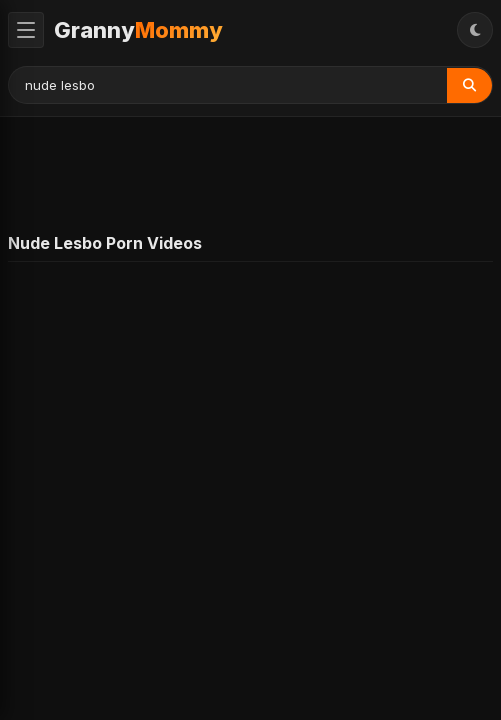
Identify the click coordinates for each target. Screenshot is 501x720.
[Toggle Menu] (26, 30)
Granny (138, 30)
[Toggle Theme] (475, 30)
